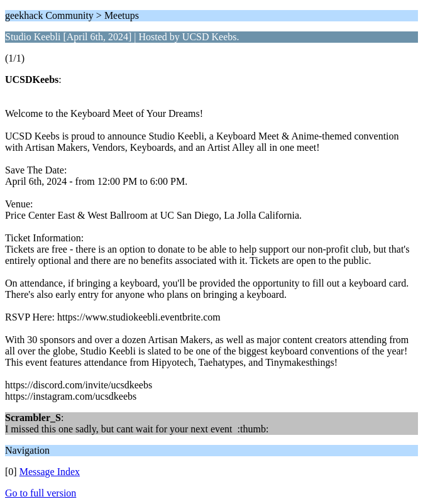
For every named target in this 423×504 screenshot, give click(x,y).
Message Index (50, 472)
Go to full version (41, 493)
